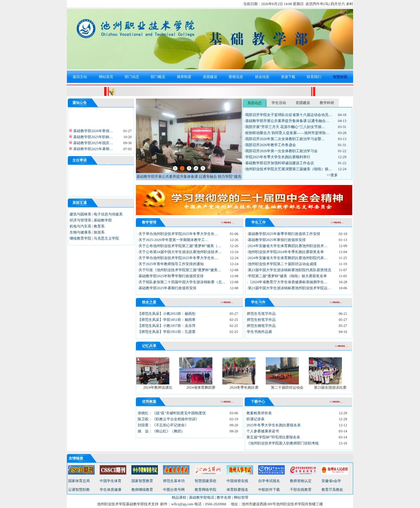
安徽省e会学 (331, 481)
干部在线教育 (301, 490)
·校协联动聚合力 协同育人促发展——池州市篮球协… (287, 133)
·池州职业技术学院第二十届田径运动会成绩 (282, 264)
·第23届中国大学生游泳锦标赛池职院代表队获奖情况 (289, 270)
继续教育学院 (80, 238)
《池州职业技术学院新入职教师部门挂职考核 (283, 443)
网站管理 (241, 497)
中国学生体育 (111, 481)
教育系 (99, 226)
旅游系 (99, 232)
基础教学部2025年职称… (93, 138)
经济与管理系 (80, 220)
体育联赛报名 (237, 490)
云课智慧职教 (79, 490)
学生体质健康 (111, 490)
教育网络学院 (205, 490)
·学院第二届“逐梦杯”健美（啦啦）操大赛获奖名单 (287, 276)
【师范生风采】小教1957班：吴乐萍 (167, 326)
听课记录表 (255, 419)
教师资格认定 (301, 481)
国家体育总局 (79, 481)
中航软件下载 (269, 490)
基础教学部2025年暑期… (93, 150)
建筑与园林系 (80, 214)
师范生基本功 (174, 481)
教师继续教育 (142, 490)
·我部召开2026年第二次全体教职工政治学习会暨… (285, 139)
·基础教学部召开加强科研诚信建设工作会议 (279, 163)
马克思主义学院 (106, 238)
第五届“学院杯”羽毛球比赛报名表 (273, 437)
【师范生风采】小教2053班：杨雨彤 (167, 314)
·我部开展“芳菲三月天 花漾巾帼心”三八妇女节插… (285, 127)
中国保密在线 (237, 481)
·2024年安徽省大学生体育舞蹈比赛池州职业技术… (287, 246)
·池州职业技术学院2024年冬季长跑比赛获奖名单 (285, 252)
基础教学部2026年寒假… (93, 132)
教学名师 (224, 497)
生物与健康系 (80, 232)
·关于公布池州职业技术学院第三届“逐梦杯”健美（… (180, 246)
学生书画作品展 (259, 332)
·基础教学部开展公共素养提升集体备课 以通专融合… (287, 121)
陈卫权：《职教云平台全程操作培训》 (168, 419)
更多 (334, 175)
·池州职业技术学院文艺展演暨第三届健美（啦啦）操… (288, 169)
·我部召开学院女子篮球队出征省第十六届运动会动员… (288, 115)
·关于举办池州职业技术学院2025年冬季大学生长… (178, 234)
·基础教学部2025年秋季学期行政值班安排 (171, 276)
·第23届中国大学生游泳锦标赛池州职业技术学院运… (289, 288)
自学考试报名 (269, 481)
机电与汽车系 (80, 226)
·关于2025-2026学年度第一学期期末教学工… (173, 240)
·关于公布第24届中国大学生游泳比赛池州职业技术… (180, 252)
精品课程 (179, 497)
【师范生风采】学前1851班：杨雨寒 (167, 320)
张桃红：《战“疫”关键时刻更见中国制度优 (172, 413)
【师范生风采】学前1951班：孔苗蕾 (167, 332)
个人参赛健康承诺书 (263, 431)
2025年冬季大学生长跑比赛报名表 (274, 425)
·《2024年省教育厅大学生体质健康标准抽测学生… (287, 282)
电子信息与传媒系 (108, 214)
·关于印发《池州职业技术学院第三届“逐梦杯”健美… (180, 270)
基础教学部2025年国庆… (93, 144)
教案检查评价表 (259, 413)
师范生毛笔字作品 (261, 314)
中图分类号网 (174, 490)
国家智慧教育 (142, 481)
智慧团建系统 (205, 481)
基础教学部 (103, 220)
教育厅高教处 (332, 490)
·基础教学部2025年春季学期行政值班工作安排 (284, 234)
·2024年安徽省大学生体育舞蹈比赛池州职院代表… (287, 258)
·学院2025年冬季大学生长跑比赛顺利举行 (277, 157)
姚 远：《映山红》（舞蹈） (161, 431)
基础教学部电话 (202, 497)
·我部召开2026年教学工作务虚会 (270, 145)
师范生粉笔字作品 (261, 320)
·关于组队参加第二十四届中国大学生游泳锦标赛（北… (182, 282)
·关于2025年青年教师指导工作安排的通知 (171, 264)
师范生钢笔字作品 (261, 326)
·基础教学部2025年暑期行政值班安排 (167, 288)
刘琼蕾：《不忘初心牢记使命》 (163, 425)
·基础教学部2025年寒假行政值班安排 (276, 240)
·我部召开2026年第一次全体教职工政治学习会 (281, 151)
